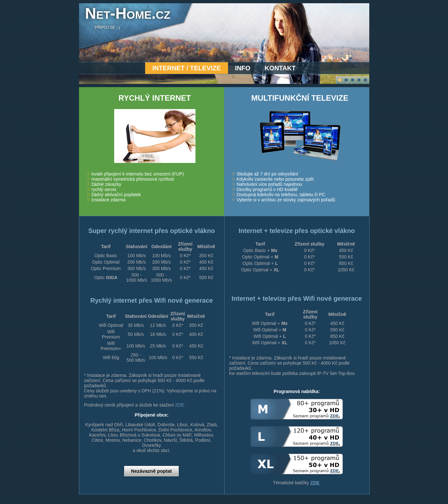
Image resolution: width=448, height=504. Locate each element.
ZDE (180, 405)
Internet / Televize (186, 68)
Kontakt (280, 68)
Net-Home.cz (128, 13)
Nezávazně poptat (151, 471)
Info (243, 68)
